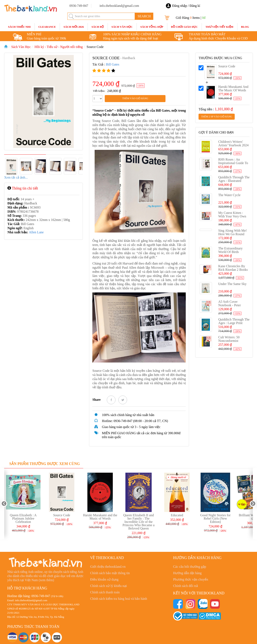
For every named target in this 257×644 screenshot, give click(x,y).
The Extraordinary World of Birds (230, 250)
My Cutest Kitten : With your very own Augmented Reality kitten (232, 218)
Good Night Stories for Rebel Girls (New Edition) (215, 518)
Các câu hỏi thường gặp (190, 567)
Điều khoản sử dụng (104, 579)
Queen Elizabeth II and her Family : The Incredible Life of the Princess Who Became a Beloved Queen (139, 522)
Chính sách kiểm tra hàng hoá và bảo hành (119, 599)
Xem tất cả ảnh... (16, 177)
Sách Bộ (98, 27)
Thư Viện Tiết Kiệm (219, 27)
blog (245, 27)
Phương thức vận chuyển (191, 579)
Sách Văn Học (122, 27)
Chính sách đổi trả (186, 586)
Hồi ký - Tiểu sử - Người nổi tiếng (59, 47)
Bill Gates (113, 64)
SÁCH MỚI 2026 (74, 27)
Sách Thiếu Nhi (19, 27)
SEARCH (144, 16)
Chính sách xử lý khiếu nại (108, 586)
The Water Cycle (229, 195)
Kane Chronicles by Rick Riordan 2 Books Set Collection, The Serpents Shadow (233, 271)
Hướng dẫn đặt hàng (187, 573)
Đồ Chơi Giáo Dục (184, 27)
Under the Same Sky (232, 284)
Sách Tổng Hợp (152, 27)
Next (253, 504)
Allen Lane (36, 232)
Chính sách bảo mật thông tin (110, 573)
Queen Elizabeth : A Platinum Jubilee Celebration (23, 518)
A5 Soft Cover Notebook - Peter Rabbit (229, 305)
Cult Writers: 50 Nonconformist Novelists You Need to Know (233, 342)
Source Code (95, 47)
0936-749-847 (41, 596)
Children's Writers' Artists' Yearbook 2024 (233, 143)
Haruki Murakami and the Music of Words (233, 88)
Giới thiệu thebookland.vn (108, 567)
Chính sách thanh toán (105, 592)
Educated (177, 515)
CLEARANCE (47, 27)
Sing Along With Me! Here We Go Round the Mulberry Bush (232, 234)
